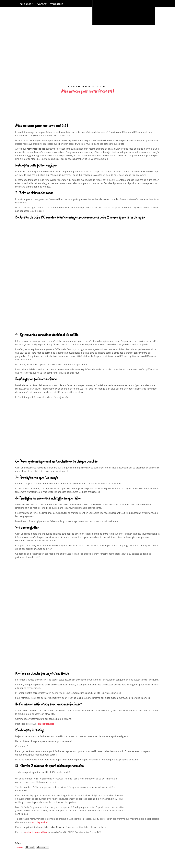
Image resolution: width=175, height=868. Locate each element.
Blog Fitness (112, 75)
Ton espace (57, 5)
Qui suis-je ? (26, 5)
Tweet (20, 847)
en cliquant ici (46, 724)
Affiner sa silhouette (81, 86)
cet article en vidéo (36, 832)
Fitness (101, 86)
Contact (42, 5)
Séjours (93, 75)
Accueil (59, 75)
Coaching (76, 75)
